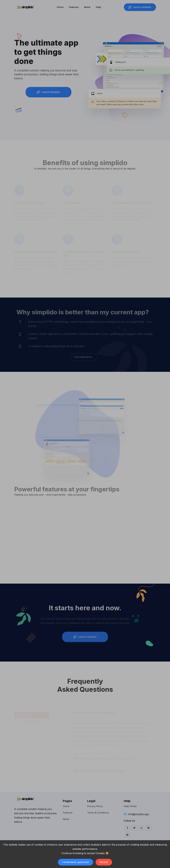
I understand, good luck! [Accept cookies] (76, 862)
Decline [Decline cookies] (104, 862)
